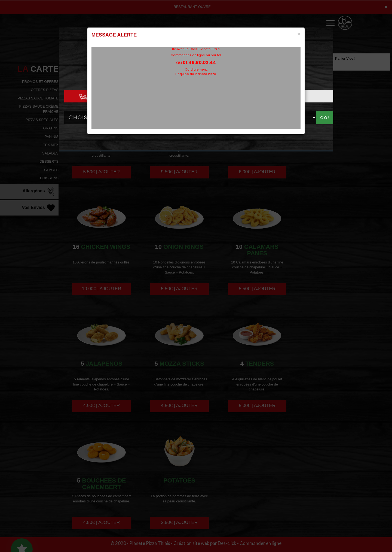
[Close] (299, 34)
